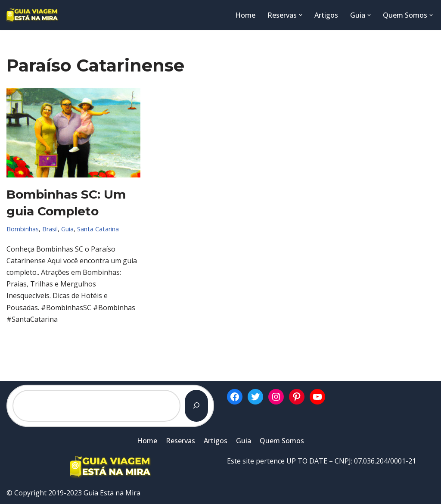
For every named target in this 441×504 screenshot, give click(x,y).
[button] (301, 15)
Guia (67, 229)
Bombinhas (23, 229)
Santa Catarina (98, 229)
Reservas (180, 441)
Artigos (326, 15)
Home (245, 15)
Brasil (50, 229)
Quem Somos (282, 441)
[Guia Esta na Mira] (32, 15)
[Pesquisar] (196, 406)
